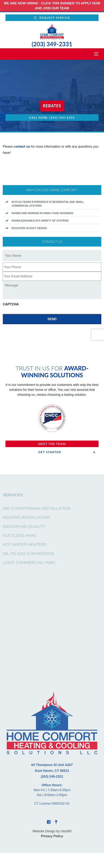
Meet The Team (52, 444)
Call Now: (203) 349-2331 (52, 117)
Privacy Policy (52, 836)
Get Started (50, 452)
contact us (22, 146)
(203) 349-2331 (52, 44)
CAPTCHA (11, 304)
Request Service (52, 18)
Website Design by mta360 (52, 831)
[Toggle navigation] (96, 54)
